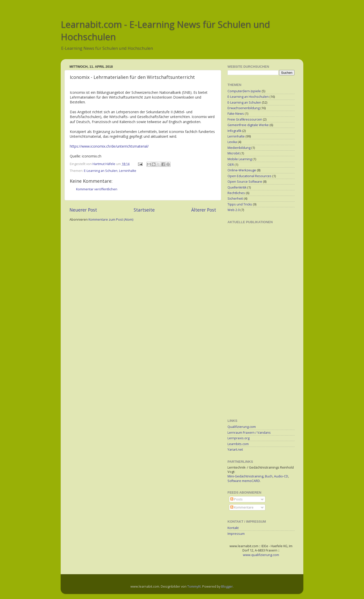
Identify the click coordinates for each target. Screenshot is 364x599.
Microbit (234, 153)
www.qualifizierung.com (261, 555)
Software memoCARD (244, 481)
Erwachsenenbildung (244, 108)
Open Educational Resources (249, 176)
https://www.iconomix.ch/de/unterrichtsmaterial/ (109, 146)
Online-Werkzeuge (242, 170)
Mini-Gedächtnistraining (245, 476)
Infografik (234, 131)
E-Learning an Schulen (101, 171)
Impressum (236, 534)
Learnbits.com (238, 444)
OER (231, 165)
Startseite (144, 210)
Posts (236, 499)
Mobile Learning (240, 159)
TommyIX (194, 586)
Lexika (232, 142)
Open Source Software (245, 182)
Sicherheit (235, 199)
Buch (269, 476)
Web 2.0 (234, 210)
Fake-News (236, 114)
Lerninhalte (128, 171)
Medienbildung (239, 148)
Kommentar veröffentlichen (97, 189)
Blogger (227, 586)
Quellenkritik (237, 187)
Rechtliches (236, 193)
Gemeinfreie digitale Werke (248, 125)
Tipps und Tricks (240, 204)
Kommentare (242, 507)
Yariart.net (235, 450)
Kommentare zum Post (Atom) (111, 220)
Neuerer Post (83, 210)
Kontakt (233, 528)
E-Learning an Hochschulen (248, 97)
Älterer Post (204, 210)
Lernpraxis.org (238, 438)
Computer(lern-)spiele (244, 91)
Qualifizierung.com (242, 427)
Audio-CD (281, 476)
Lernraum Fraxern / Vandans (249, 433)
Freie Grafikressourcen (245, 119)
